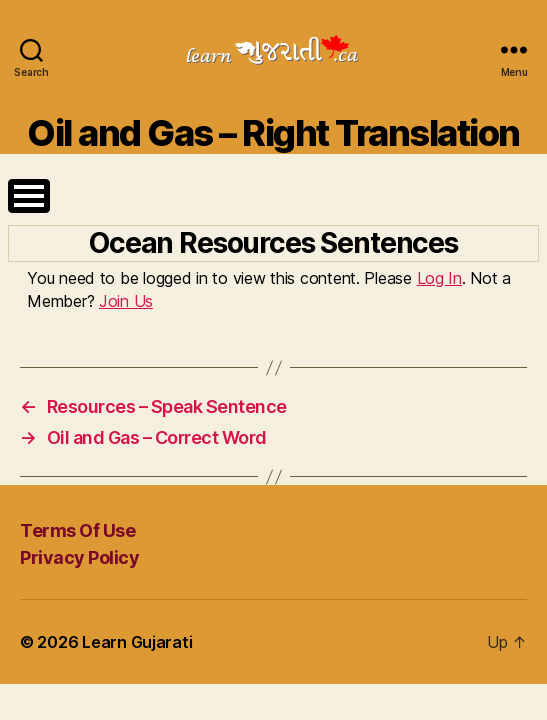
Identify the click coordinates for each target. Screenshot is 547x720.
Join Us (126, 301)
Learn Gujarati (137, 643)
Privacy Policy (79, 557)
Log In (439, 278)
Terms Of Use (77, 530)
